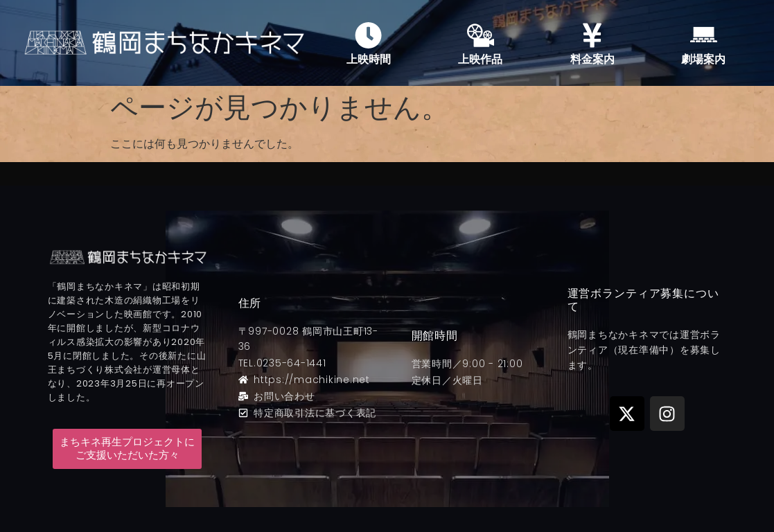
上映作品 (480, 59)
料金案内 (592, 59)
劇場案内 (703, 59)
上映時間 (369, 59)
